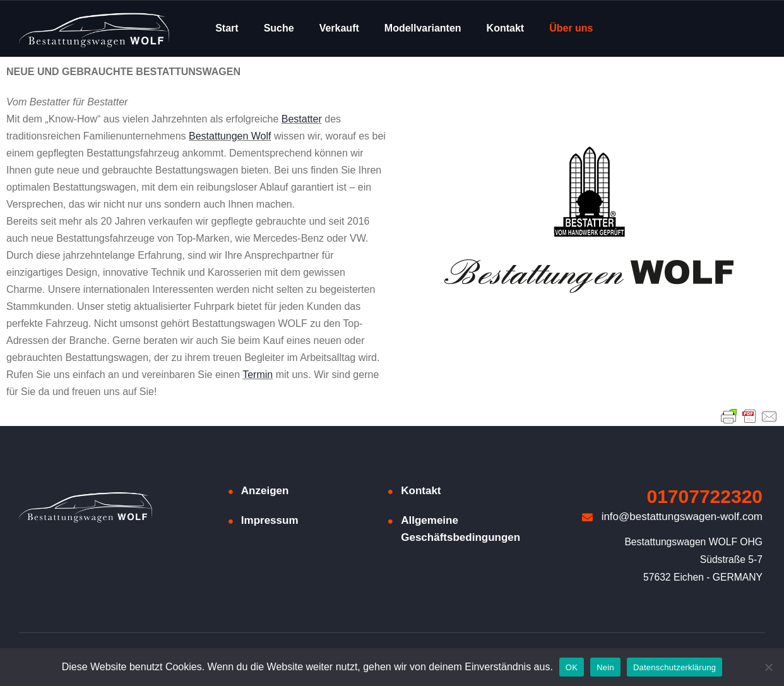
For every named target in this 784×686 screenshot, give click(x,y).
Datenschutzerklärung (674, 667)
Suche (279, 28)
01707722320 (705, 496)
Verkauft (339, 28)
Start (227, 28)
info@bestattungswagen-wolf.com (672, 517)
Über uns (571, 28)
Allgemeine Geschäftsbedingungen (460, 529)
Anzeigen (265, 491)
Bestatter (302, 119)
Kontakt (506, 28)
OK (572, 667)
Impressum (270, 520)
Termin (258, 375)
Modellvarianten (423, 28)
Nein (605, 667)
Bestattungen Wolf (230, 136)
